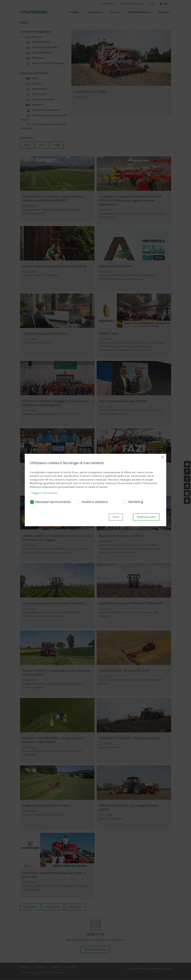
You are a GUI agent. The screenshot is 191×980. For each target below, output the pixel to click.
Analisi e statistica (95, 502)
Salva (116, 517)
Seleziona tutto (146, 517)
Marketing (136, 502)
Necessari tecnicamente (53, 502)
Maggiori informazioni (44, 493)
